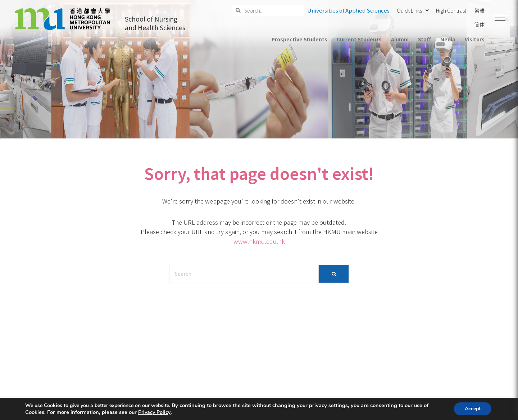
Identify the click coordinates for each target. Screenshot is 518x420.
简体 (480, 24)
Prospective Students (299, 39)
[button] (500, 18)
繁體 (480, 10)
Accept (473, 409)
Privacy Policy (154, 412)
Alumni (400, 39)
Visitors (475, 39)
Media (448, 39)
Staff (424, 39)
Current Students (359, 39)
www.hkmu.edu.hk (259, 241)
